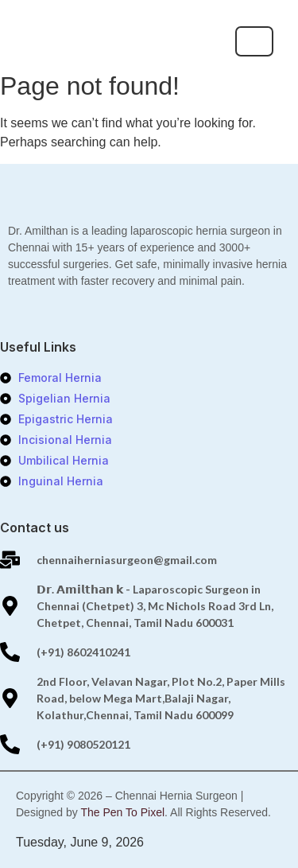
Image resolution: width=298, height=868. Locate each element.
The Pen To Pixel (122, 812)
